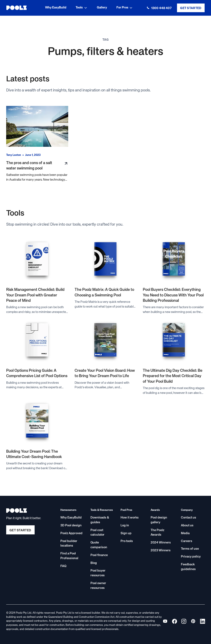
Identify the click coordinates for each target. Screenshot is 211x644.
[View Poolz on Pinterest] (193, 621)
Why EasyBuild (56, 8)
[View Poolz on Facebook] (174, 621)
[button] (82, 8)
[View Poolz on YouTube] (165, 621)
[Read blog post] (37, 126)
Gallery (102, 8)
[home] (16, 8)
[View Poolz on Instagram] (184, 621)
